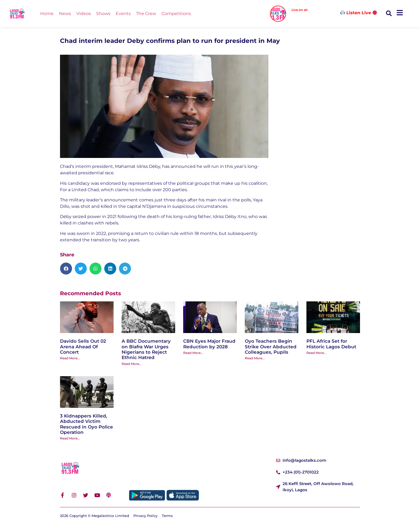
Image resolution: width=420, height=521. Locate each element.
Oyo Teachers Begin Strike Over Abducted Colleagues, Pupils (271, 347)
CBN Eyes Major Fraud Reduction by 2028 (209, 344)
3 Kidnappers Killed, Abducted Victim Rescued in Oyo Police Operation (87, 424)
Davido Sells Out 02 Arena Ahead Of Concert (83, 347)
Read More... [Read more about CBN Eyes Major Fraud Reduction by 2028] (193, 353)
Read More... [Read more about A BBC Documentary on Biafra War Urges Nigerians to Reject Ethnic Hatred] (132, 364)
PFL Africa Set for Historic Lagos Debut (331, 344)
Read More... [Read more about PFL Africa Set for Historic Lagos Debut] (316, 353)
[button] (389, 14)
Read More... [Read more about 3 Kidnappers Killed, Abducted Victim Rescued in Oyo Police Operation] (70, 438)
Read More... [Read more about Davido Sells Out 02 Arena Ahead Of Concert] (70, 358)
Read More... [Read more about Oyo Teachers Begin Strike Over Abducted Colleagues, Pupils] (255, 358)
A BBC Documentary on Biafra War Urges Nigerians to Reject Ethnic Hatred (146, 349)
